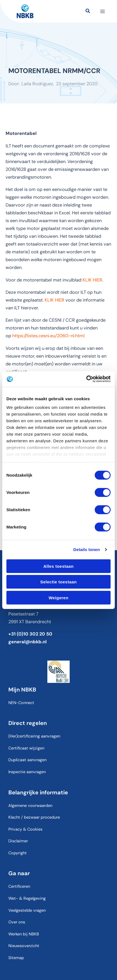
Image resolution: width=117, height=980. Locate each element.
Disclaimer (18, 841)
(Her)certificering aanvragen (34, 736)
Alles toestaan (59, 566)
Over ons (17, 922)
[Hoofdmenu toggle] (102, 11)
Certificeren (19, 886)
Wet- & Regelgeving (27, 898)
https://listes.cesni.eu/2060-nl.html (48, 336)
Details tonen (86, 550)
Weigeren (58, 597)
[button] (88, 12)
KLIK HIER (92, 280)
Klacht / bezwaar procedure (34, 817)
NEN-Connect (21, 703)
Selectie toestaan (58, 582)
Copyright (18, 853)
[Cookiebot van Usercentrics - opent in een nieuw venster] (86, 379)
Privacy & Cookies (25, 829)
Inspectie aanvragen (27, 772)
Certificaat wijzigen (26, 748)
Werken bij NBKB (24, 934)
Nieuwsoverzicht (24, 946)
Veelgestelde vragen (27, 910)
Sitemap (16, 958)
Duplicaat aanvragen (27, 760)
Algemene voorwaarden (30, 806)
